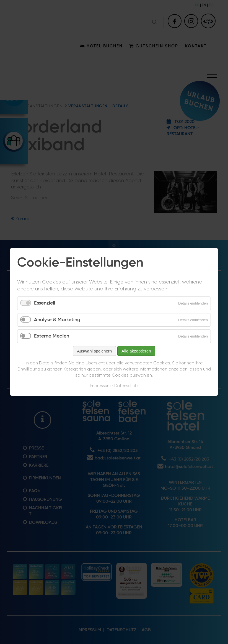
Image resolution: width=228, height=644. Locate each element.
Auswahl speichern (94, 351)
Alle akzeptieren (136, 351)
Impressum (100, 386)
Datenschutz (126, 386)
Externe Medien (52, 336)
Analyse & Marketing (57, 320)
